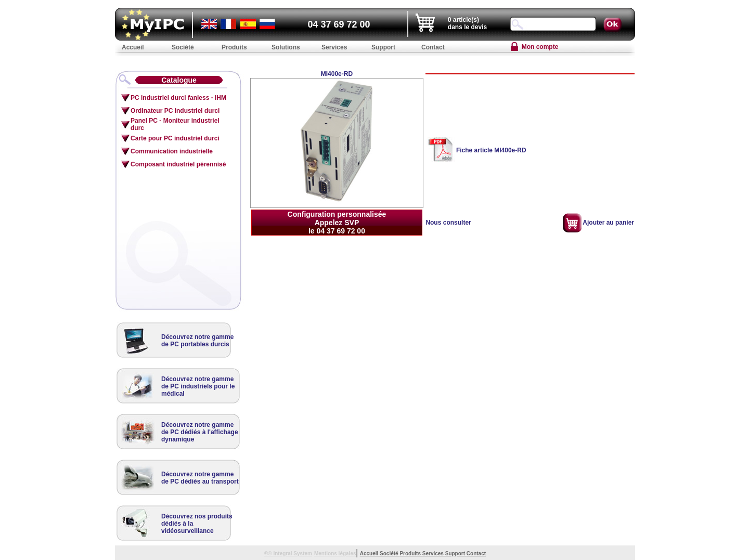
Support (456, 554)
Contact (476, 554)
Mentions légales (335, 554)
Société (390, 554)
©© (269, 554)
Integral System (292, 554)
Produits (411, 554)
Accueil (370, 554)
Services (434, 554)
